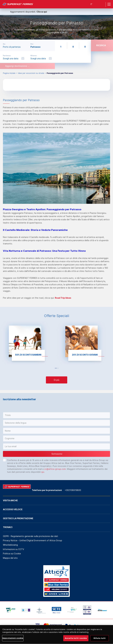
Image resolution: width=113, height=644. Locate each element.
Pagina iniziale (9, 73)
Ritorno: (34, 56)
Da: (4, 44)
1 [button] (56, 368)
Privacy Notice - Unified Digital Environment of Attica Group (33, 540)
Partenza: (7, 56)
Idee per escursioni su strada (31, 73)
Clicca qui (42, 12)
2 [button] (58, 368)
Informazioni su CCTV (13, 549)
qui (43, 472)
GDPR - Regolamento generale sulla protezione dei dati (30, 536)
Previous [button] (52, 368)
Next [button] (61, 368)
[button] (56, 415)
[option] (56, 27)
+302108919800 (73, 490)
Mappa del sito (10, 558)
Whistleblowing (10, 545)
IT (91, 4)
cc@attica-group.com (55, 469)
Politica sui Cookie (12, 554)
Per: (32, 44)
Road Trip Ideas (63, 298)
